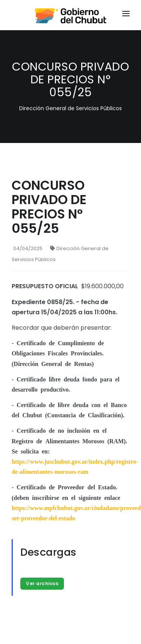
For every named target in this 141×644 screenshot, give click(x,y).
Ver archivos (42, 583)
